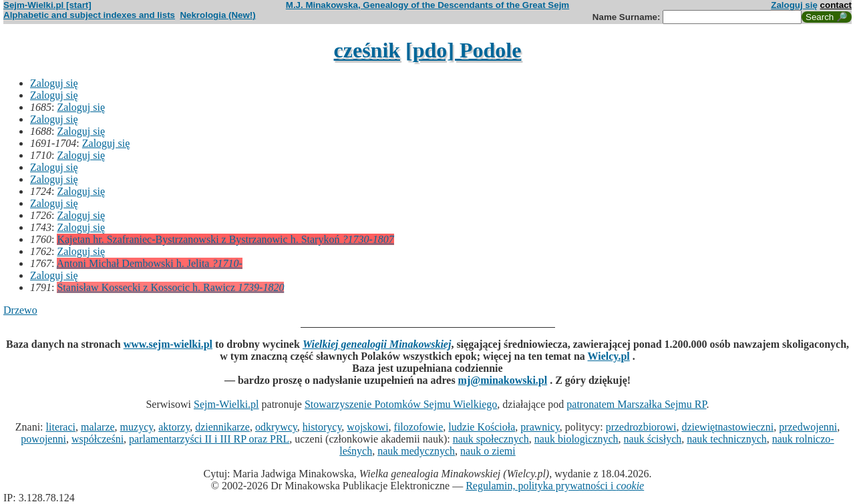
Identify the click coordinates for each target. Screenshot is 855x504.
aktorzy (174, 427)
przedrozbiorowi (641, 427)
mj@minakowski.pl (503, 380)
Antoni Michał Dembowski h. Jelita (150, 263)
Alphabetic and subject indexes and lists (89, 15)
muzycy (137, 427)
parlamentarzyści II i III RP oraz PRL (209, 439)
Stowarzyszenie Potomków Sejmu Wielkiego (401, 404)
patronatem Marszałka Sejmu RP (636, 404)
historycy (322, 427)
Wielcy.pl (609, 356)
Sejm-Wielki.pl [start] (47, 5)
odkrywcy (276, 427)
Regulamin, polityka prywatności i (555, 486)
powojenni (43, 439)
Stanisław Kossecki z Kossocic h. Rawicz (170, 287)
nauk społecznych (491, 439)
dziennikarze (222, 427)
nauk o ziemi (488, 451)
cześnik (367, 50)
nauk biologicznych (576, 439)
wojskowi (367, 427)
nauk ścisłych (653, 439)
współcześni (98, 439)
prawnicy (540, 427)
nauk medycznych (416, 451)
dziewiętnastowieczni (727, 427)
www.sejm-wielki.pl (168, 344)
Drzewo (20, 310)
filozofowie (419, 427)
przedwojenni (808, 427)
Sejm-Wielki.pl (226, 404)
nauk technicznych (727, 439)
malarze (98, 427)
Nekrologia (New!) (217, 15)
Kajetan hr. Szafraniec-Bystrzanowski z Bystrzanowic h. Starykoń (225, 239)
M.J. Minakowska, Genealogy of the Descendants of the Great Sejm (427, 5)
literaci (61, 427)
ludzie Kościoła (482, 427)
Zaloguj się (794, 5)
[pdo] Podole (463, 50)
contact (836, 5)
